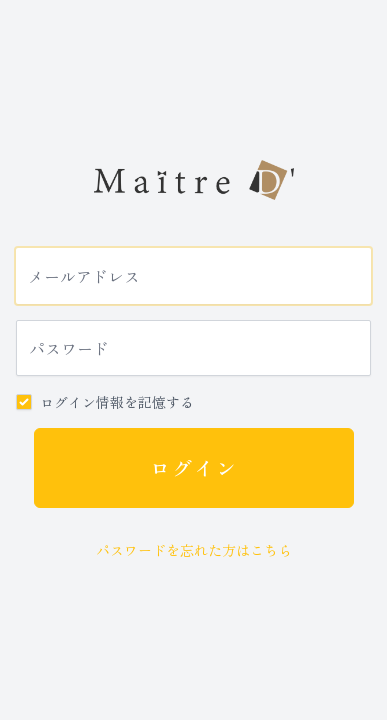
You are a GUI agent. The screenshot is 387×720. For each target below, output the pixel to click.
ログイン (194, 467)
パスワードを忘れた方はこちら (194, 550)
